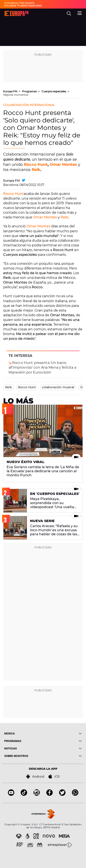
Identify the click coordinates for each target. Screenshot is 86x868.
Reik (36, 170)
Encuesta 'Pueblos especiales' (23, 5)
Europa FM (11, 91)
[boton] (63, 733)
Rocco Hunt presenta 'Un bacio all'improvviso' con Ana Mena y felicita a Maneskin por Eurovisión (42, 367)
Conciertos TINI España (19, 3)
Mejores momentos (16, 95)
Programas (30, 91)
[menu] (80, 13)
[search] (69, 13)
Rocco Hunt (36, 165)
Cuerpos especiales (54, 91)
